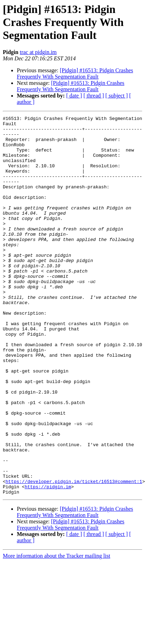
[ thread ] (94, 96)
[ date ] (74, 96)
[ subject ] (117, 96)
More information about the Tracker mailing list (57, 632)
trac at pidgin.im (38, 52)
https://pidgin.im (48, 561)
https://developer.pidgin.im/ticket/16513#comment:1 (74, 555)
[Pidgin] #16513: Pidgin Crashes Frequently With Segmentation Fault (75, 73)
